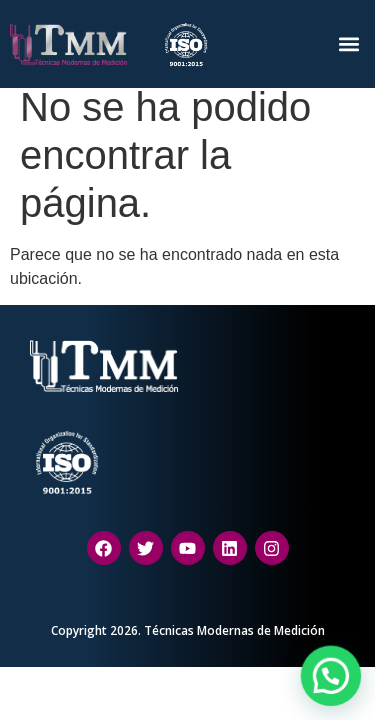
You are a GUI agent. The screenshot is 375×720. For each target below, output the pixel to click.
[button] (348, 43)
